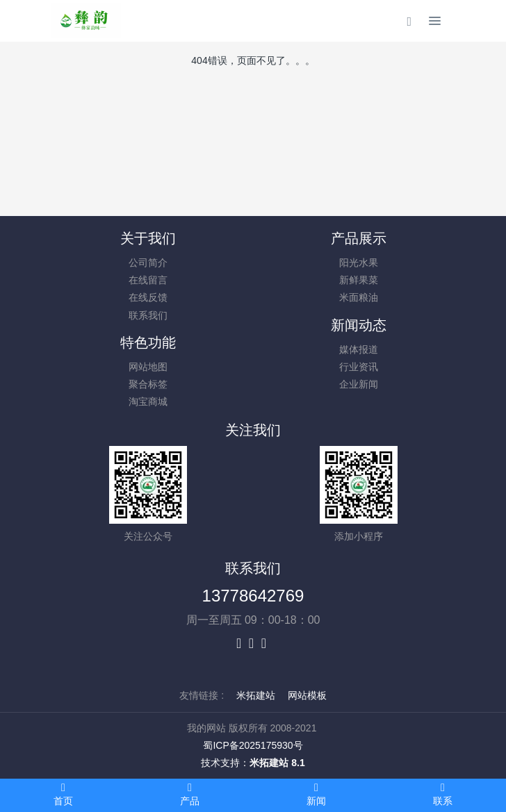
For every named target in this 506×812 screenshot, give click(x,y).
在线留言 (148, 280)
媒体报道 (359, 349)
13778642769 (253, 596)
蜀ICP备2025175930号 (253, 745)
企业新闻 (359, 384)
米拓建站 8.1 (277, 763)
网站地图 (148, 367)
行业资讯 (359, 367)
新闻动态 (359, 325)
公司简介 (148, 263)
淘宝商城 (148, 401)
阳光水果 (359, 263)
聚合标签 (148, 384)
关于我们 (148, 238)
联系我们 (148, 315)
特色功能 (148, 342)
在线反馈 (148, 297)
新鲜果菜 (359, 280)
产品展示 (359, 238)
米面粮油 (359, 297)
